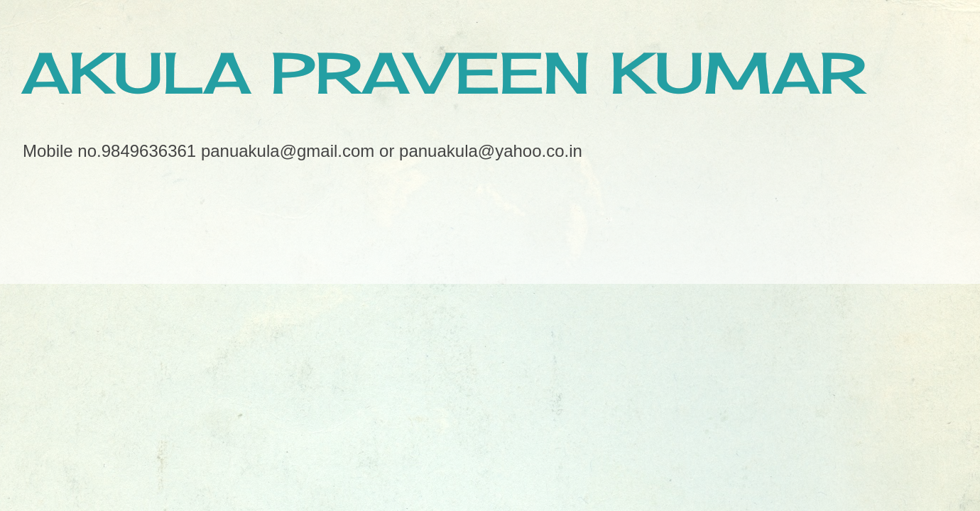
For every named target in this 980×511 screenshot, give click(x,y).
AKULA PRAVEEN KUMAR (443, 72)
